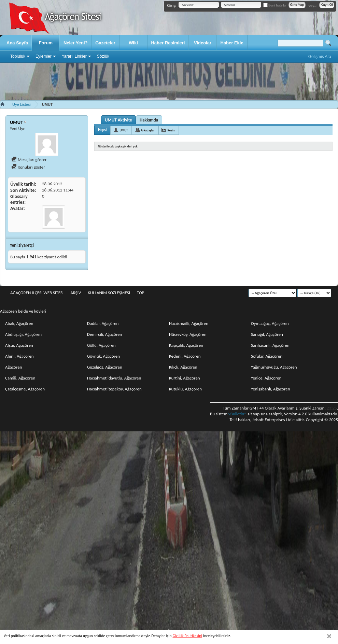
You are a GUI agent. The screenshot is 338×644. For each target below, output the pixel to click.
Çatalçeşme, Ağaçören (25, 389)
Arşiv (76, 293)
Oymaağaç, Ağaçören (270, 323)
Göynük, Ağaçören (103, 356)
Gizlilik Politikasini (188, 636)
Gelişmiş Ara (320, 57)
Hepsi (102, 130)
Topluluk (18, 56)
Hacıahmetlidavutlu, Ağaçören (114, 378)
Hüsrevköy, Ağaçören (188, 334)
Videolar (203, 43)
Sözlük (103, 56)
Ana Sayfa (17, 43)
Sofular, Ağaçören (267, 356)
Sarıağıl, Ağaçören (267, 334)
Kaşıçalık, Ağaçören (186, 345)
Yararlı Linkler (74, 56)
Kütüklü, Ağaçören (185, 389)
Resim (172, 130)
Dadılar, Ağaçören (103, 323)
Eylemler (44, 56)
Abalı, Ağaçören (19, 323)
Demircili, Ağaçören (104, 334)
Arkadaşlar (148, 130)
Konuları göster (28, 167)
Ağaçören (14, 367)
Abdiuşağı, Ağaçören (23, 334)
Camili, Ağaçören (20, 378)
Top (140, 293)
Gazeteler (105, 43)
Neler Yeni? (76, 43)
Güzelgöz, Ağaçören (105, 367)
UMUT (124, 130)
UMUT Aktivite (118, 120)
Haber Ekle (232, 43)
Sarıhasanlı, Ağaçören (270, 345)
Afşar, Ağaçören (19, 345)
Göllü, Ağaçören (101, 345)
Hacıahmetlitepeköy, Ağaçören (114, 389)
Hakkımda (149, 120)
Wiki (133, 43)
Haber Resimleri (168, 43)
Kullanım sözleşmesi (109, 293)
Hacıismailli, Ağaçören (189, 323)
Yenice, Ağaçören (266, 378)
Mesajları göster (29, 160)
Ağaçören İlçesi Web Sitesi (37, 293)
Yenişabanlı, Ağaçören (271, 389)
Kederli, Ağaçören (185, 356)
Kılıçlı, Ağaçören (183, 367)
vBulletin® (237, 414)
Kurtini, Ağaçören (185, 378)
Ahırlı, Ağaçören (19, 356)
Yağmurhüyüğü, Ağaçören (274, 367)
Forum (46, 43)
